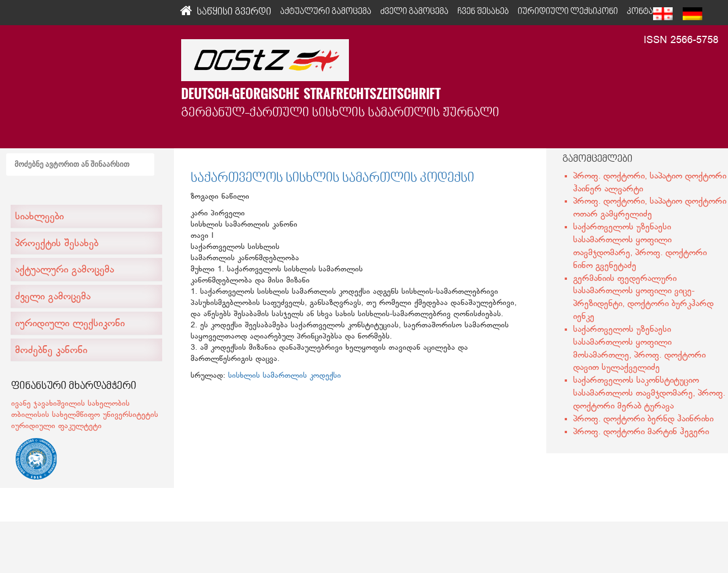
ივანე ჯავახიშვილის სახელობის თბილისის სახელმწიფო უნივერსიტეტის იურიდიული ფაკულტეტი (85, 415)
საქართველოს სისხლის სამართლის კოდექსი (332, 179)
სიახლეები (39, 217)
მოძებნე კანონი (51, 351)
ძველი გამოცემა (53, 297)
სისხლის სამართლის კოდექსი (285, 376)
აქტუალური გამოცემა (65, 270)
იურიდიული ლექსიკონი (70, 324)
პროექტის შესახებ (57, 244)
